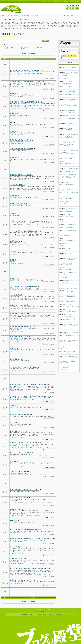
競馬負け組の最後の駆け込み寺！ (21, 327)
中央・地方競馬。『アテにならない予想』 (24, 490)
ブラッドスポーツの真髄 (18, 471)
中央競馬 (13, 114)
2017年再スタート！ (69, 183)
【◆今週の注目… (41, 75)
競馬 (8, 49)
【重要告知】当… (31, 320)
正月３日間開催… (49, 563)
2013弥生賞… (30, 575)
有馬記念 (63, 321)
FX (35, 611)
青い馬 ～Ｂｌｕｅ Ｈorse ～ (70, 311)
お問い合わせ (44, 609)
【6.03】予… (40, 456)
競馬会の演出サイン (66, 250)
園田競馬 (13, 260)
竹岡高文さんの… (31, 226)
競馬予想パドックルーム (18, 314)
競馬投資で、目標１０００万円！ (21, 580)
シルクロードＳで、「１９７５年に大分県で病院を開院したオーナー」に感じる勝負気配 (69, 83)
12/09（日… (48, 108)
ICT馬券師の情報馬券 (17, 185)
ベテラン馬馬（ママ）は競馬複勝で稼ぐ (24, 286)
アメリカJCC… (30, 563)
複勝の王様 (14, 278)
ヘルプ (38, 1)
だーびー (65, 239)
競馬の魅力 (64, 369)
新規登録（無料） (56, 1)
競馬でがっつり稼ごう (67, 342)
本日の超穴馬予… (31, 108)
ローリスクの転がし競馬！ (68, 154)
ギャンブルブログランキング (18, 16)
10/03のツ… (38, 515)
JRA (12, 122)
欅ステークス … (41, 244)
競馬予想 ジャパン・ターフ (68, 69)
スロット (41, 47)
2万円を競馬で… (31, 290)
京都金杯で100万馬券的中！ (70, 99)
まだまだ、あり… (41, 502)
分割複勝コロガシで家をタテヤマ (70, 240)
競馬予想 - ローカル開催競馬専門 (70, 358)
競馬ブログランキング (33, 16)
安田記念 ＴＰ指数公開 (69, 361)
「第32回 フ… (39, 447)
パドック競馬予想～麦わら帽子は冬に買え (24, 231)
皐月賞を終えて (49, 88)
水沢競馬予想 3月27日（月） (71, 258)
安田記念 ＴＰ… (31, 244)
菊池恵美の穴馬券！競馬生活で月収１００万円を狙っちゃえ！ (31, 538)
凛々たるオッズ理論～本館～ (68, 112)
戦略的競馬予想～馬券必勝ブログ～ (70, 353)
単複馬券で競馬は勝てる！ (68, 138)
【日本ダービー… (41, 320)
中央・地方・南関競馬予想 (68, 260)
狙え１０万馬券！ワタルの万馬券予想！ (24, 367)
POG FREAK (65, 255)
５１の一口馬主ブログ (18, 547)
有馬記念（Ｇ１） (68, 104)
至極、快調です (67, 215)
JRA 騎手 (13, 521)
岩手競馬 (13, 93)
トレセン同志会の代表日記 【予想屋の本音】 (26, 70)
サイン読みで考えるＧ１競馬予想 (21, 149)
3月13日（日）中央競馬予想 (70, 300)
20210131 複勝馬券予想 (70, 67)
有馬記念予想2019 (68, 128)
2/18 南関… (30, 447)
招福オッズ (64, 348)
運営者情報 (51, 609)
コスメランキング (42, 611)
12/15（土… (40, 108)
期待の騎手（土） (68, 310)
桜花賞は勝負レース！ (69, 162)
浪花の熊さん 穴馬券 (67, 159)
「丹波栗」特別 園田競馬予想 (71, 340)
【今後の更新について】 (69, 351)
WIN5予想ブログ (16, 295)
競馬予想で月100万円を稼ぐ (20, 415)
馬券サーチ (14, 158)
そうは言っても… (31, 502)
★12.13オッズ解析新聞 (69, 111)
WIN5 (12, 251)
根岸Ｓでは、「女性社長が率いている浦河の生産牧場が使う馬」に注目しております (69, 74)
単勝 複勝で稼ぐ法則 (18, 431)
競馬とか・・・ (65, 245)
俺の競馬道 (14, 406)
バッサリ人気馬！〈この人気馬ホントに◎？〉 (26, 82)
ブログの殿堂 (5, 16)
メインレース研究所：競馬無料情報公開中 (24, 530)
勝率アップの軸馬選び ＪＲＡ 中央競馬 (24, 443)
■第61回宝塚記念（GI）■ (70, 123)
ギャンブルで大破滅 (66, 269)
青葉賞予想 (66, 244)
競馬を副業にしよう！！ (67, 265)
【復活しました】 (68, 315)
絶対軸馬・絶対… (41, 290)
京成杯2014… (39, 563)
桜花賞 (12, 213)
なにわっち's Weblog (67, 329)
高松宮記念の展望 (68, 263)
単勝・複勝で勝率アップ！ (19, 337)
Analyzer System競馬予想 (20, 453)
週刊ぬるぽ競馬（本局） (67, 228)
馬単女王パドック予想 (18, 204)
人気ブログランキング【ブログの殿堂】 (40, 614)
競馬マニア (14, 196)
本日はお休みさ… (41, 343)
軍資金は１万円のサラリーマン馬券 (70, 306)
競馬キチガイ (65, 221)
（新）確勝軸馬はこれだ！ (68, 316)
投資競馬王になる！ (17, 558)
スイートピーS (40, 88)
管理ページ (46, 1)
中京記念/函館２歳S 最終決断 (71, 157)
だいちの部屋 (65, 205)
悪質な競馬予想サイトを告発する (21, 175)
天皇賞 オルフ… (31, 88)
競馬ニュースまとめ (17, 509)
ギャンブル (7, 45)
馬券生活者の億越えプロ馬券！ (21, 140)
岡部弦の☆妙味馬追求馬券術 (68, 297)
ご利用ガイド (30, 609)
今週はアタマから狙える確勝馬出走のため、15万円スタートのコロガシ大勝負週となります (69, 151)
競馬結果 (13, 131)
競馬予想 (13, 348)
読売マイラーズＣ (68, 249)
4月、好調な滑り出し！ (69, 295)
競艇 (24, 49)
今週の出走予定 (67, 253)
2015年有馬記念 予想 (69, 319)
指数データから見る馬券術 (19, 498)
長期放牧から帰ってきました (70, 305)
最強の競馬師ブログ (17, 359)
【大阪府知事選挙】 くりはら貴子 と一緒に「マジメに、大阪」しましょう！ (69, 326)
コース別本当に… (51, 290)
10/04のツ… (30, 515)
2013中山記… (47, 575)
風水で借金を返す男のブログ (68, 199)
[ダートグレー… (30, 475)
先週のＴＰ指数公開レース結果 (71, 356)
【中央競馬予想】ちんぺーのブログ (70, 302)
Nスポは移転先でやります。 (70, 268)
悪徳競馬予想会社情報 (67, 211)
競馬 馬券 (13, 461)
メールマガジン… (31, 456)
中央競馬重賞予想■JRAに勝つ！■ (70, 125)
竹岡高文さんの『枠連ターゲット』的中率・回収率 (28, 221)
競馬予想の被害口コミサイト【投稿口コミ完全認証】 (28, 384)
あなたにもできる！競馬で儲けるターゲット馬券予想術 (29, 568)
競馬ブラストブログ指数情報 (20, 305)
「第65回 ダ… (47, 447)
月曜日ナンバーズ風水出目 (70, 197)
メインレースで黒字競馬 (67, 101)
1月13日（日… (51, 343)
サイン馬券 (14, 423)
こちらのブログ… (31, 343)
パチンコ (25, 47)
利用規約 (37, 609)
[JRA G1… (48, 475)
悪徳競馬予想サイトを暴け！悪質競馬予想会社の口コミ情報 (31, 396)
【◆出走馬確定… (31, 75)
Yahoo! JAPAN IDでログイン (71, 58)
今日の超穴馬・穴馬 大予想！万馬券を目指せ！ (27, 102)
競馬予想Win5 (15, 241)
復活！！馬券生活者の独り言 (68, 216)
